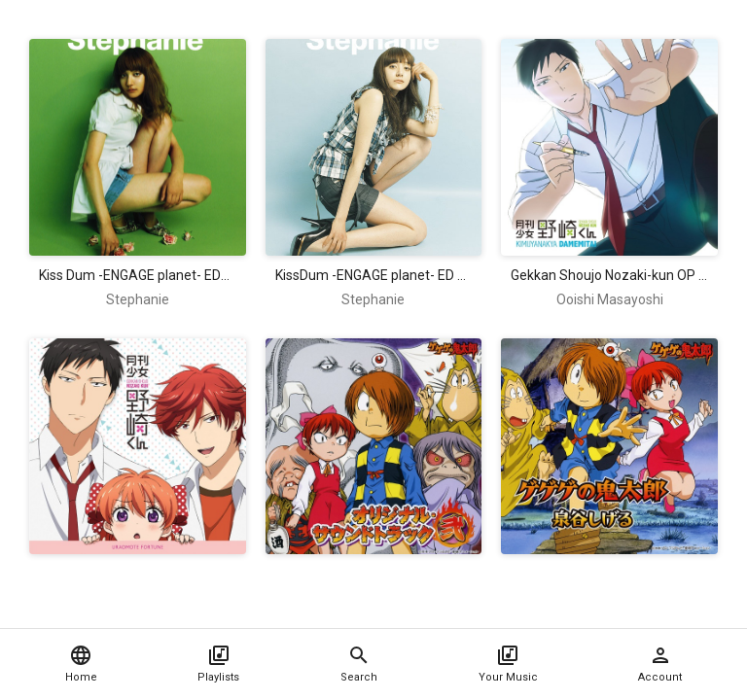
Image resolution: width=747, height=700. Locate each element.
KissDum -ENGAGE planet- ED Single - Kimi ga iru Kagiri (374, 275)
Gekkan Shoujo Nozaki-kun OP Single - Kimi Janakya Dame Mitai (609, 275)
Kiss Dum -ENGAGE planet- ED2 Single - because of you (138, 275)
